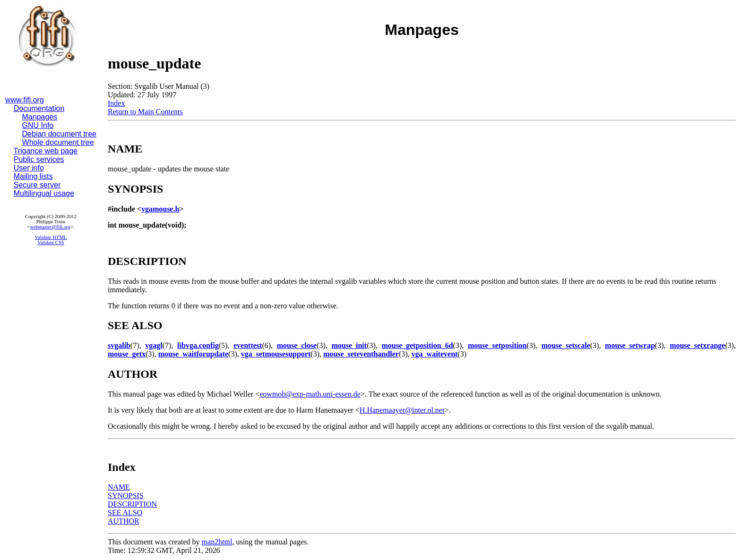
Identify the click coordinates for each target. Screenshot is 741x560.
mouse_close (297, 345)
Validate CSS (51, 242)
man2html (217, 542)
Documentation (39, 108)
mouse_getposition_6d (417, 345)
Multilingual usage (44, 193)
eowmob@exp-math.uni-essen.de (310, 394)
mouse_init (349, 345)
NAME (119, 487)
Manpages (40, 117)
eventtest (248, 345)
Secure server (37, 185)
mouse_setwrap (630, 345)
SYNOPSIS (126, 496)
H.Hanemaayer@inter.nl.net (402, 410)
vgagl (154, 345)
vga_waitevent (435, 354)
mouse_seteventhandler (361, 354)
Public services (39, 159)
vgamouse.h (160, 209)
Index (116, 103)
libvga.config (198, 345)
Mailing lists (33, 176)
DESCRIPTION (132, 504)
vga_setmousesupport (276, 354)
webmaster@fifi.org (50, 227)
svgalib (119, 345)
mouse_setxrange (697, 345)
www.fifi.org (25, 100)
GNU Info (38, 125)
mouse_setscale (566, 345)
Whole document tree (58, 142)
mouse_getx (127, 354)
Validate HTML (51, 237)
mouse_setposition (497, 345)
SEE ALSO (125, 513)
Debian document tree (59, 134)
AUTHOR (124, 521)
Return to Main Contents (145, 112)
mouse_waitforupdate (193, 354)
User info (29, 168)
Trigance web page (46, 151)
